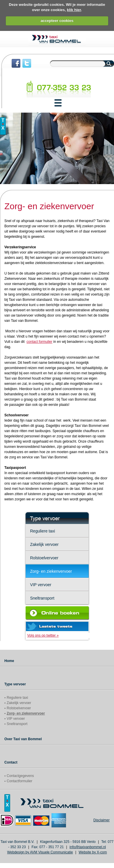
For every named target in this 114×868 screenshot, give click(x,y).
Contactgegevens (20, 776)
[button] (58, 103)
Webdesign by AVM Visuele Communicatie (40, 852)
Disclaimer (101, 820)
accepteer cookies (57, 21)
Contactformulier (19, 781)
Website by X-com (93, 852)
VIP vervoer (41, 585)
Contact (11, 762)
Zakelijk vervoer (44, 544)
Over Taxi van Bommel (23, 739)
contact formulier (39, 342)
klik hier (74, 10)
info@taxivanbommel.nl (88, 847)
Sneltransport (42, 598)
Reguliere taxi (43, 531)
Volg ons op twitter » (43, 635)
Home (9, 661)
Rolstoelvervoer (44, 558)
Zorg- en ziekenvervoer (51, 571)
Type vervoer (15, 684)
